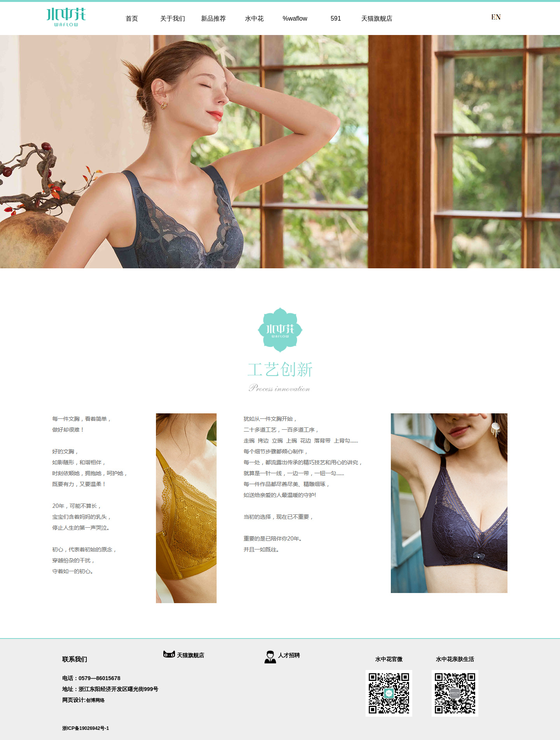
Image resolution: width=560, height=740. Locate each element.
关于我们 (173, 18)
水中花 (254, 18)
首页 (132, 18)
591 (336, 18)
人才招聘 (289, 655)
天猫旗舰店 (377, 18)
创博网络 (95, 700)
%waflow (295, 18)
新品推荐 (213, 18)
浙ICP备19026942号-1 (86, 728)
